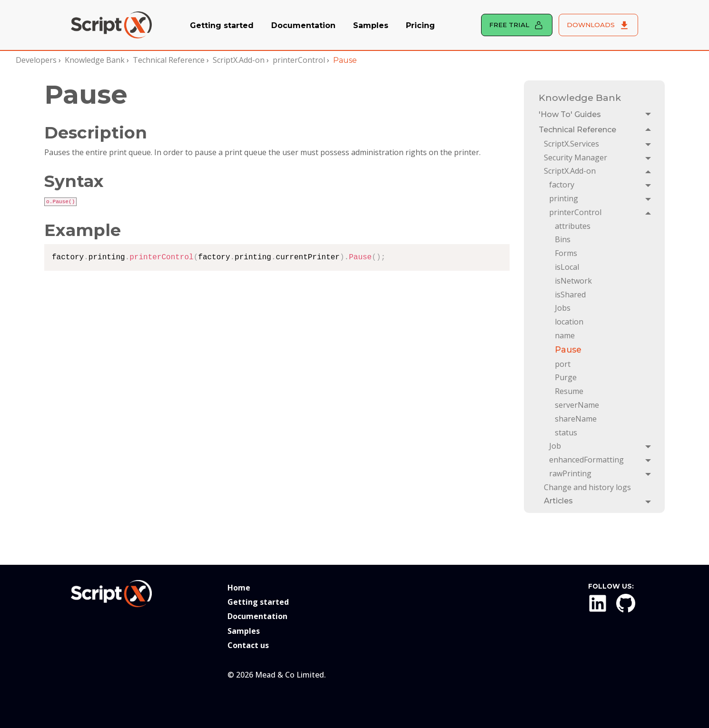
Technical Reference (169, 60)
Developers (36, 60)
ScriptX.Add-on (239, 60)
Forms (566, 253)
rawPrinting (570, 473)
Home (239, 588)
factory (562, 185)
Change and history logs (587, 487)
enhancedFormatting (586, 460)
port (563, 364)
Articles (558, 501)
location (569, 322)
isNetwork (573, 281)
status (566, 433)
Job (555, 446)
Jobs (563, 308)
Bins (563, 239)
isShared (570, 295)
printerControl (299, 60)
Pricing (420, 25)
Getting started (222, 25)
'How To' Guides (570, 114)
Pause (568, 349)
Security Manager (576, 157)
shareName (576, 419)
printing (564, 198)
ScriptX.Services (571, 144)
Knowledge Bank (95, 60)
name (565, 335)
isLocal (567, 267)
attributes (573, 226)
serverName (577, 405)
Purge (566, 377)
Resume (569, 391)
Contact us (248, 645)
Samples (371, 25)
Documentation (303, 25)
